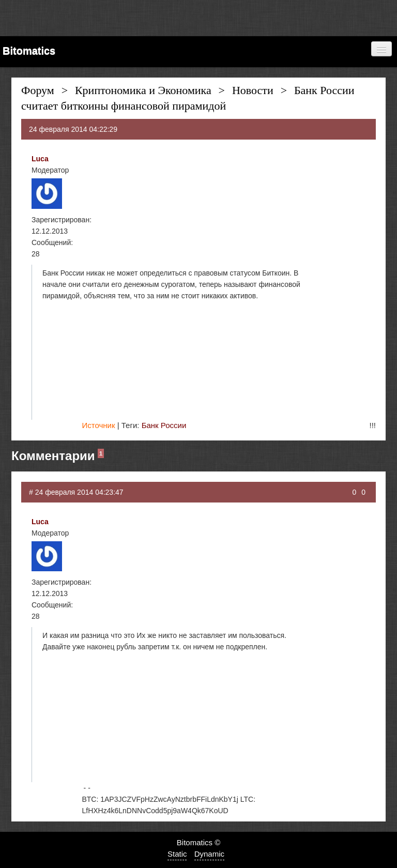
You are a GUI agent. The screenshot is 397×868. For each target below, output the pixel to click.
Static (177, 854)
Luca (40, 159)
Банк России (164, 425)
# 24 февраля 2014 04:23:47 (76, 492)
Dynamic (209, 854)
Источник (98, 425)
